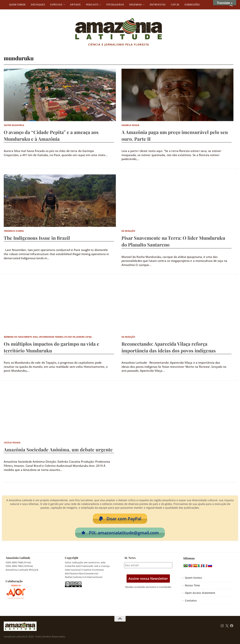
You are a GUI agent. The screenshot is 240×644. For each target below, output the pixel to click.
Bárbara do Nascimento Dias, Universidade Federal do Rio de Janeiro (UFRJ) (48, 337)
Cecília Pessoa (12, 443)
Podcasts (92, 5)
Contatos (191, 601)
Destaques (38, 5)
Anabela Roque (130, 125)
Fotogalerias (115, 5)
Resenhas (136, 5)
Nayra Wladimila (14, 125)
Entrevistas (158, 5)
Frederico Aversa (14, 231)
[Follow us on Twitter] (227, 626)
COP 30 (175, 5)
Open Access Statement (200, 593)
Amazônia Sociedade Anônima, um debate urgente (58, 449)
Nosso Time (192, 585)
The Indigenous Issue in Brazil (37, 238)
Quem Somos (17, 5)
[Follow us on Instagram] (222, 626)
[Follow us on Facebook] (232, 626)
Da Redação (128, 231)
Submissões (192, 5)
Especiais (56, 5)
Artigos (75, 5)
